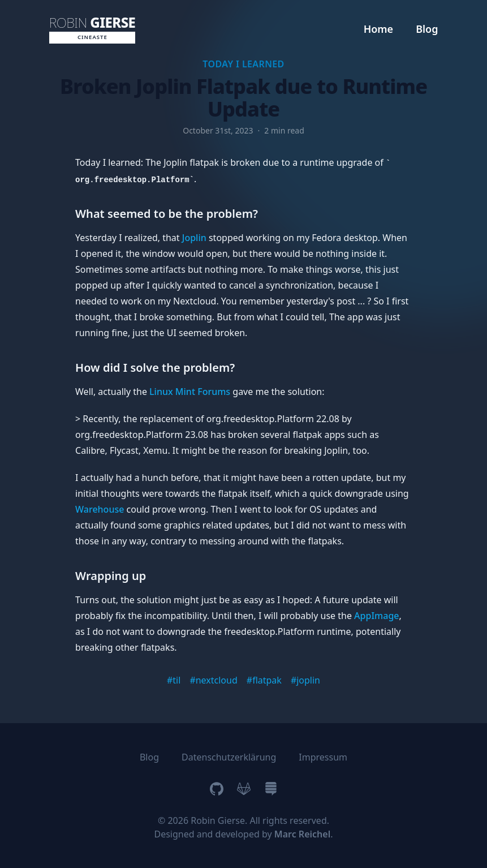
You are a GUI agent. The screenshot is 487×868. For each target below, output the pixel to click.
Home (379, 29)
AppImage (376, 616)
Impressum (323, 757)
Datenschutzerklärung (229, 757)
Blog (427, 29)
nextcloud (217, 680)
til (176, 680)
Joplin (194, 238)
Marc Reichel (302, 834)
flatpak (267, 680)
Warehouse (100, 509)
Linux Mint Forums (190, 392)
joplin (308, 680)
